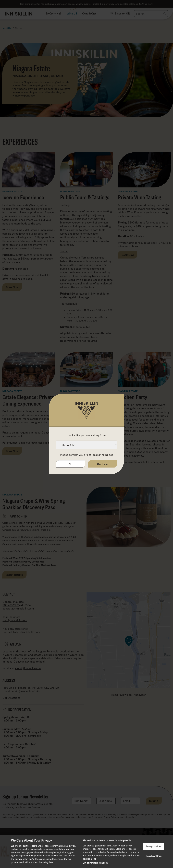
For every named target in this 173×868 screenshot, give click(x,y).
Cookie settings (154, 856)
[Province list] (87, 445)
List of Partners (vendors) (95, 863)
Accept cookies (154, 846)
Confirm (102, 464)
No (71, 464)
